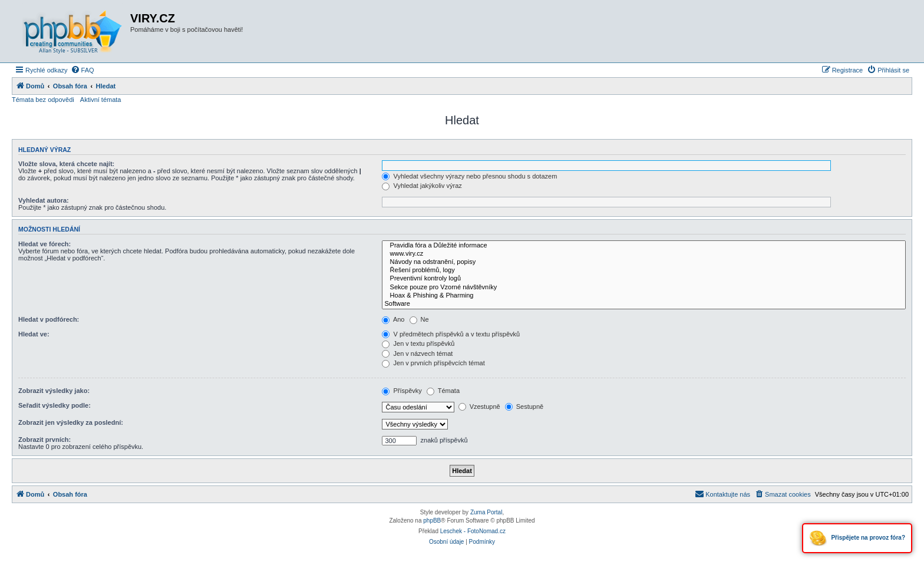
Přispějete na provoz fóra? (857, 538)
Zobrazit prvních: (44, 440)
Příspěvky (402, 391)
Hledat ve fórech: (44, 244)
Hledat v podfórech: (49, 319)
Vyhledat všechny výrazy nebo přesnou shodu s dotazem (469, 176)
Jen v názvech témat (417, 353)
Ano (393, 319)
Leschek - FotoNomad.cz (473, 531)
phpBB (432, 521)
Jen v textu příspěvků (418, 343)
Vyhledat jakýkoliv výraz (422, 186)
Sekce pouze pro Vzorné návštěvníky (644, 288)
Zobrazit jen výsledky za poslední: (71, 422)
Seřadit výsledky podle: (55, 405)
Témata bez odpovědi (43, 100)
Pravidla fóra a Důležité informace (644, 246)
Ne (419, 319)
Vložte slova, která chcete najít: (66, 164)
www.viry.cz (644, 254)
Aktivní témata (101, 100)
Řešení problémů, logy (644, 270)
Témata (443, 391)
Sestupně (524, 407)
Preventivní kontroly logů (644, 279)
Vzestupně (479, 407)
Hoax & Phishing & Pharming (644, 296)
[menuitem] (82, 70)
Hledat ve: (34, 334)
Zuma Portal (486, 512)
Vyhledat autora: (44, 200)
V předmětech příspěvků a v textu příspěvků (451, 334)
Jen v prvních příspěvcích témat (433, 363)
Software (644, 304)
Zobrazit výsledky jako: (54, 391)
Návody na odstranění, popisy (644, 262)
